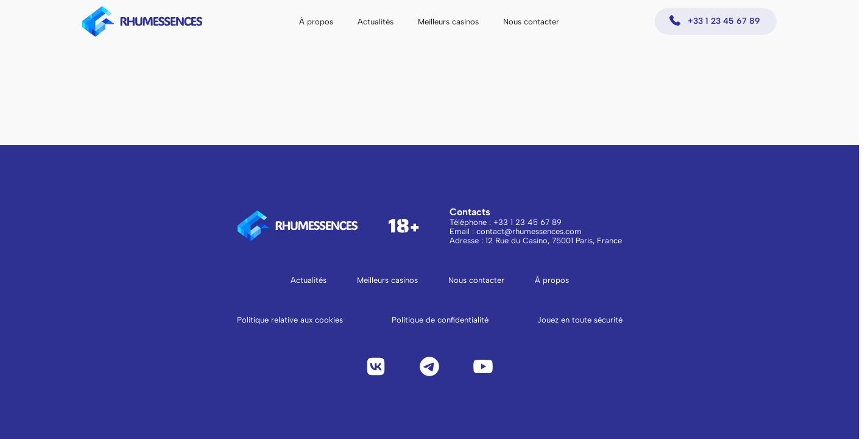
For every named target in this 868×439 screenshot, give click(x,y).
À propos (316, 22)
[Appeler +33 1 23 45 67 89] (716, 21)
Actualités (376, 22)
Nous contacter (531, 22)
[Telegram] (429, 366)
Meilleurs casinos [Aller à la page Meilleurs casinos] (387, 280)
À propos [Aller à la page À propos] (552, 280)
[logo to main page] (143, 21)
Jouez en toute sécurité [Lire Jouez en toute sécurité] (580, 320)
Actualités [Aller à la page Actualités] (309, 280)
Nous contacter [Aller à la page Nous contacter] (476, 280)
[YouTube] (483, 366)
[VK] (376, 366)
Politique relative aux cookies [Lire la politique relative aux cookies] (290, 320)
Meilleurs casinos (448, 22)
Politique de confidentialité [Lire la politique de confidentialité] (440, 320)
